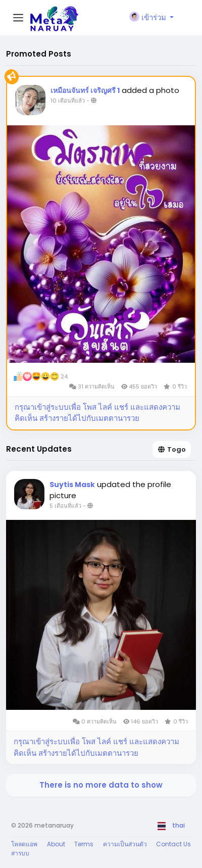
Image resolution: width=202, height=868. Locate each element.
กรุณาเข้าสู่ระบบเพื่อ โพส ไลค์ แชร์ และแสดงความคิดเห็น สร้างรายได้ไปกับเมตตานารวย (97, 413)
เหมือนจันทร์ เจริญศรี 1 (85, 90)
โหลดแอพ (24, 844)
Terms (84, 844)
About (56, 844)
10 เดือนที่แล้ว (68, 101)
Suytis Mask (72, 485)
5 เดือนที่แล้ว (65, 506)
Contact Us (173, 844)
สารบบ (20, 853)
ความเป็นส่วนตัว (125, 844)
